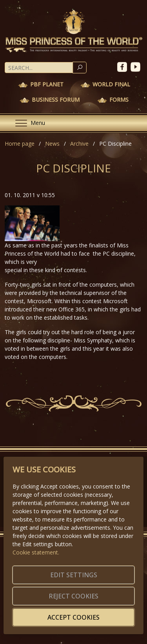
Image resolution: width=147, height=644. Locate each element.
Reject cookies (73, 596)
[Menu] (27, 123)
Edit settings (74, 575)
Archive (79, 144)
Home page (20, 144)
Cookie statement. (36, 552)
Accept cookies (73, 617)
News (52, 144)
